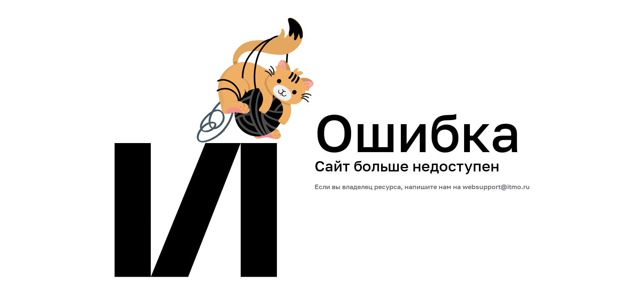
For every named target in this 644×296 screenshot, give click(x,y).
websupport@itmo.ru (496, 187)
